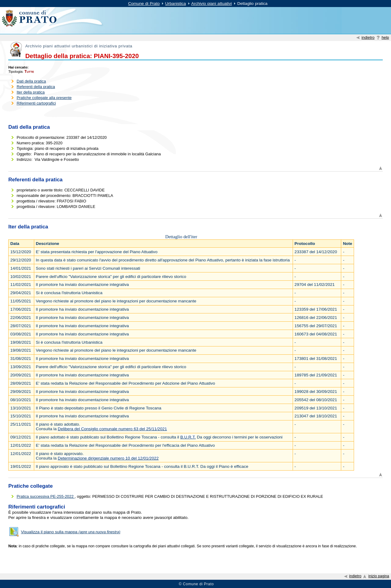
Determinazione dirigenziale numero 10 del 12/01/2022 (108, 458)
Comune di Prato (144, 4)
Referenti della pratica (36, 87)
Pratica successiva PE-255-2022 (46, 496)
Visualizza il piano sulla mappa (70, 532)
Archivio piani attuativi (212, 4)
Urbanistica (176, 4)
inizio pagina (379, 576)
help (385, 37)
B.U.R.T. (188, 437)
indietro (368, 37)
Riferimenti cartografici (36, 103)
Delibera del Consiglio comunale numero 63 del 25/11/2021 (112, 429)
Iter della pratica (31, 92)
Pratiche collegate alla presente (44, 98)
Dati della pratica (31, 81)
